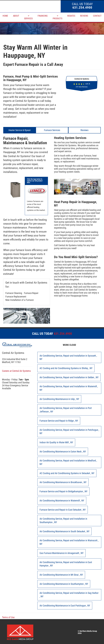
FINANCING (43, 16)
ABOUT (16, 16)
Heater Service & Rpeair (20, 130)
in (68, 357)
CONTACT (97, 16)
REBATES (71, 16)
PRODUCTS (57, 17)
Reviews (84, 130)
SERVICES (28, 17)
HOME (5, 16)
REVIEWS (84, 16)
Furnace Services (52, 130)
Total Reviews (82, 87)
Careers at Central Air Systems (16, 371)
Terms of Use (8, 617)
